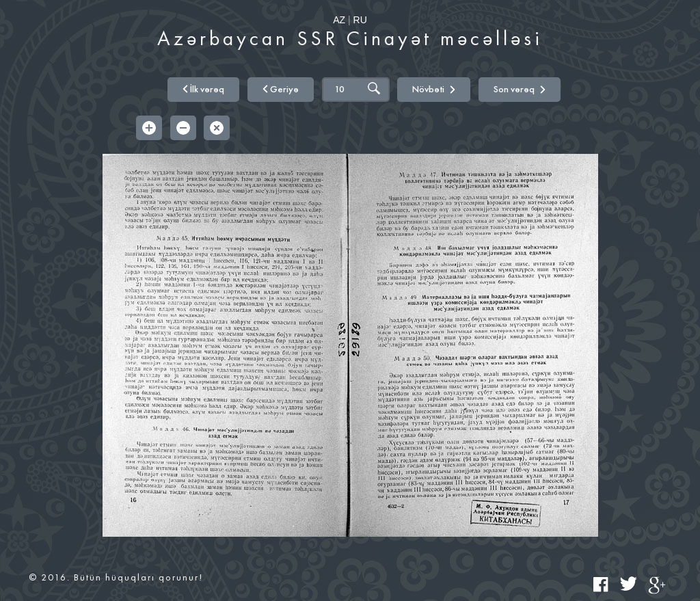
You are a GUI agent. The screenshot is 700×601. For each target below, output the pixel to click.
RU (360, 20)
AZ (339, 20)
